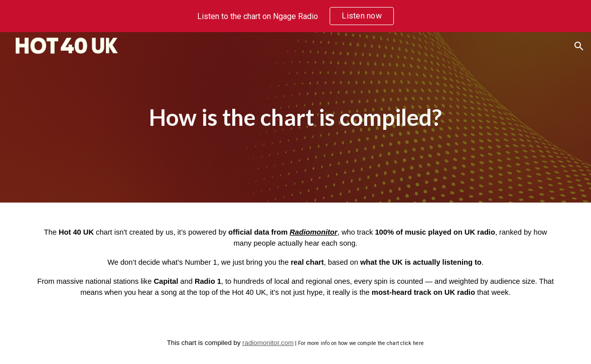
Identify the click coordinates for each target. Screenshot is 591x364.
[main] (295, 118)
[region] (295, 16)
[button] (579, 46)
